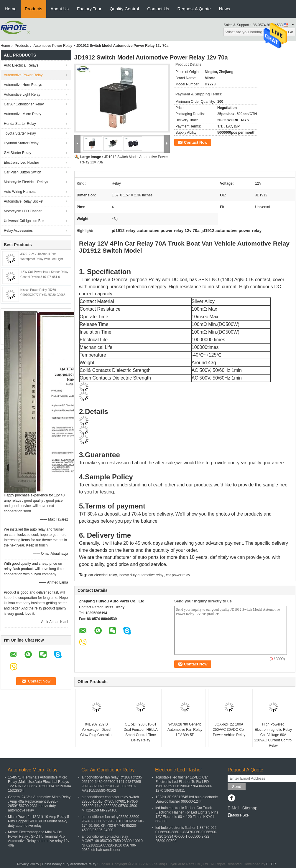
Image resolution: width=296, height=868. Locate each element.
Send (237, 787)
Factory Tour (89, 9)
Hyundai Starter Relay (21, 143)
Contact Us (158, 9)
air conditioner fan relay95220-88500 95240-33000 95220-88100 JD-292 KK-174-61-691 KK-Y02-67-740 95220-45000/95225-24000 (113, 823)
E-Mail (233, 808)
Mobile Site (238, 815)
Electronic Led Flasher (21, 163)
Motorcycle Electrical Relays (26, 182)
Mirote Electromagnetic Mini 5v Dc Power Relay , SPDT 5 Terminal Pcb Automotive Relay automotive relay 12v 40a (39, 839)
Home (11, 9)
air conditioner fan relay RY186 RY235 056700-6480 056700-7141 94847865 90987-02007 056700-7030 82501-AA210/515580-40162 (112, 784)
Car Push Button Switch (23, 172)
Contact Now (196, 142)
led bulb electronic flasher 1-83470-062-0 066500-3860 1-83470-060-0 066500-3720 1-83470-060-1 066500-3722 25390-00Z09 (186, 834)
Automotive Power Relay (53, 46)
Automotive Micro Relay (23, 114)
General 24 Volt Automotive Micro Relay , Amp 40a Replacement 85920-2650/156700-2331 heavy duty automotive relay (39, 804)
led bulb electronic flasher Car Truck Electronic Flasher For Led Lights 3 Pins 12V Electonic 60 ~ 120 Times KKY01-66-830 (187, 815)
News (225, 9)
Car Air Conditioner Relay (24, 104)
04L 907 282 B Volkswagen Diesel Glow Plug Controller (96, 730)
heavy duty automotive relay (141, 575)
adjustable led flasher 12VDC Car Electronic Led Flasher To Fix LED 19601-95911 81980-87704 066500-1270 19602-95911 (184, 784)
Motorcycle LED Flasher (23, 211)
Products (33, 9)
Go (291, 32)
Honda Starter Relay (20, 124)
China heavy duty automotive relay (69, 864)
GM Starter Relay (18, 153)
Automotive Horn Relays (24, 85)
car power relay (178, 575)
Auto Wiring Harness (20, 192)
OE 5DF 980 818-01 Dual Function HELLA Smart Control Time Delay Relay (140, 732)
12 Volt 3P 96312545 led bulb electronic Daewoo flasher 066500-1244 (186, 799)
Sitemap (250, 808)
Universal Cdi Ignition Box (24, 221)
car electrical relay (103, 575)
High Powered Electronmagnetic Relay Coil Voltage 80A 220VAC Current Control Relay (273, 735)
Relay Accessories (18, 231)
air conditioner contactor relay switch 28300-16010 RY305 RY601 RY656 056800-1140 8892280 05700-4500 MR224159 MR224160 (110, 804)
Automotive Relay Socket (24, 201)
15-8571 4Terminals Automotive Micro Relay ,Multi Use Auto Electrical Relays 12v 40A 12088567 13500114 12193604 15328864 (40, 784)
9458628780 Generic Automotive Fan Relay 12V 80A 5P (185, 730)
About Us (60, 9)
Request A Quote (194, 9)
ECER (271, 864)
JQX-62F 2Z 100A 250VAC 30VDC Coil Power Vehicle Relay (229, 730)
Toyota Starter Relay (20, 133)
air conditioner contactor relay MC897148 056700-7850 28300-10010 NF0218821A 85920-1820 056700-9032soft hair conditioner (112, 843)
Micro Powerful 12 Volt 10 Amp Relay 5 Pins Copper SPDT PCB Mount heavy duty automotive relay (38, 821)
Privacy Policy (28, 864)
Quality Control (124, 9)
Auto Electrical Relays (21, 65)
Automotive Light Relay (22, 95)
